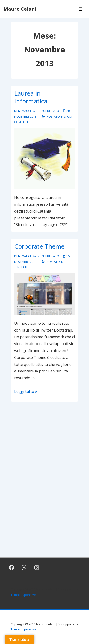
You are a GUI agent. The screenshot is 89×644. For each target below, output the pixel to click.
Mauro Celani (20, 9)
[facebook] (12, 567)
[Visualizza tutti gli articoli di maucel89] (27, 111)
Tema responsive (23, 595)
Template (21, 267)
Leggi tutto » (26, 391)
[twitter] (24, 567)
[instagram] (37, 567)
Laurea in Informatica (31, 97)
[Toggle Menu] (81, 9)
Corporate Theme (39, 246)
